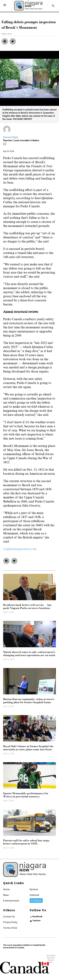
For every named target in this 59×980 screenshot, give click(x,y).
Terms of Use (10, 928)
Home (6, 889)
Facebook (37, 916)
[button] (5, 41)
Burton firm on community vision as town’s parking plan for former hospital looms (29, 701)
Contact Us (9, 916)
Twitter (37, 920)
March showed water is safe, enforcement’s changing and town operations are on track (29, 654)
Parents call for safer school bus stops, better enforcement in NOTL (26, 842)
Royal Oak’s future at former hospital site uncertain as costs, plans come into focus (28, 748)
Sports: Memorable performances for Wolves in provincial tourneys (26, 795)
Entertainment (11, 901)
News (6, 895)
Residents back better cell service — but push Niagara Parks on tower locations (27, 606)
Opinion (34, 889)
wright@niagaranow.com (20, 549)
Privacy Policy (10, 922)
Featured (34, 895)
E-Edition (36, 901)
